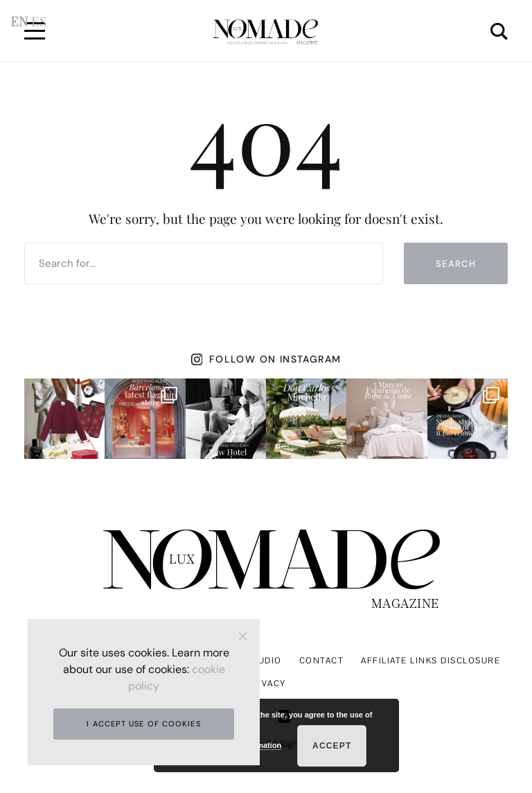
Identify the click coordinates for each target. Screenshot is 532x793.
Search (456, 264)
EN (19, 21)
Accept (332, 746)
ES (39, 21)
